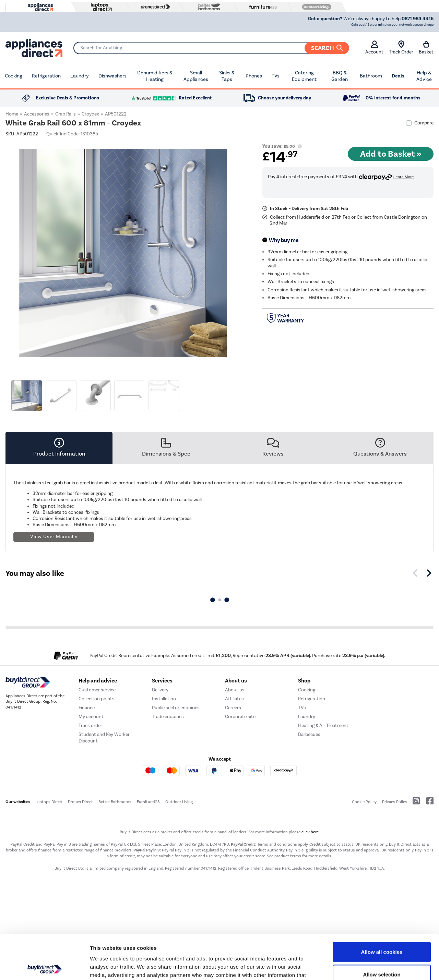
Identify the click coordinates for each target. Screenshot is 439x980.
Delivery (160, 690)
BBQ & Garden (340, 76)
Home (12, 114)
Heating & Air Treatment (323, 725)
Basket (426, 48)
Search (327, 48)
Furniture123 (148, 802)
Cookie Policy (364, 802)
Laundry (80, 76)
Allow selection (382, 930)
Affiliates (234, 699)
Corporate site (240, 717)
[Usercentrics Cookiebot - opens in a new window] (44, 967)
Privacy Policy (395, 802)
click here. (311, 832)
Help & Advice (424, 76)
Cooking (14, 76)
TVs (276, 76)
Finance (87, 708)
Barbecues (309, 734)
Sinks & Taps (227, 76)
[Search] (211, 48)
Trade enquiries (168, 717)
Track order (90, 725)
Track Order (401, 48)
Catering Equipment (304, 76)
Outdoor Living (179, 802)
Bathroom (371, 76)
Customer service (97, 690)
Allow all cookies (382, 907)
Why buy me (284, 240)
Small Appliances (196, 76)
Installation (164, 699)
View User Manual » (54, 537)
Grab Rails (66, 114)
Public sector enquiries (176, 708)
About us (235, 690)
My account (91, 717)
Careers (233, 708)
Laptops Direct (49, 802)
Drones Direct (80, 802)
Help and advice (98, 681)
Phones (254, 76)
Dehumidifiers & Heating (155, 76)
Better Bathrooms (115, 802)
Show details (360, 966)
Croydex (90, 114)
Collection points (97, 699)
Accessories (37, 114)
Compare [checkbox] (424, 123)
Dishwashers (112, 76)
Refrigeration (46, 76)
